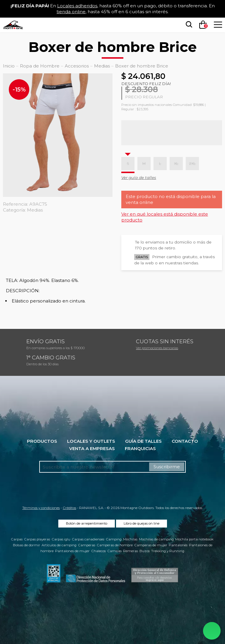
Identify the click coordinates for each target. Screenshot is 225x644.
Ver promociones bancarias (157, 348)
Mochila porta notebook (194, 539)
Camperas (87, 545)
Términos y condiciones (41, 508)
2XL (192, 164)
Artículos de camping (59, 545)
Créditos (69, 508)
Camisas (114, 551)
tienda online (71, 12)
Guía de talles (143, 441)
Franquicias (140, 448)
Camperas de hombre (115, 545)
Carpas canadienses (88, 539)
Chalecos (98, 551)
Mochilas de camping (156, 539)
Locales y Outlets (91, 441)
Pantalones (178, 545)
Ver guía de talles (139, 178)
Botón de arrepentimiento (87, 523)
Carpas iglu (61, 539)
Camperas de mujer (151, 545)
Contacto (185, 441)
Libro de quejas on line (142, 523)
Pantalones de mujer (72, 551)
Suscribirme (167, 467)
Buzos (145, 551)
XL (176, 164)
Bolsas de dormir (27, 545)
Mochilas (130, 539)
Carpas (17, 539)
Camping (114, 539)
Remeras (131, 551)
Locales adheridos (77, 6)
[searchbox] (188, 25)
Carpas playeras (37, 539)
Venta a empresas (92, 448)
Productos (42, 441)
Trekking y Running (168, 551)
